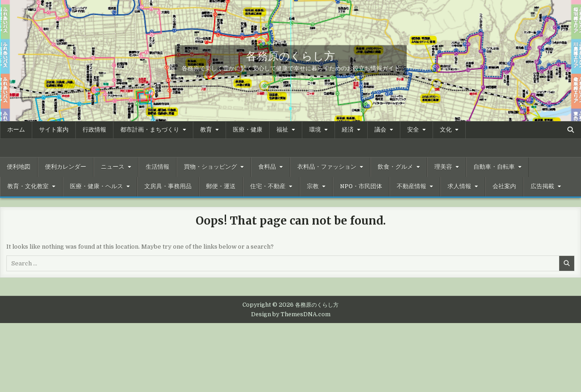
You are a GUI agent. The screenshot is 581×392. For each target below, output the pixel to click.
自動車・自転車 (494, 167)
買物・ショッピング (210, 167)
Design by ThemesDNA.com (291, 314)
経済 (348, 130)
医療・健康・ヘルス (96, 186)
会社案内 (504, 186)
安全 (413, 130)
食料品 (267, 167)
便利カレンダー (66, 167)
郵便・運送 (221, 186)
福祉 (282, 130)
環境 (315, 130)
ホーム (16, 130)
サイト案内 (54, 130)
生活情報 (158, 167)
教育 (206, 130)
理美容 (443, 167)
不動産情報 (411, 186)
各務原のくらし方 (290, 55)
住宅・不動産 (268, 186)
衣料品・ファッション (327, 167)
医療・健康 (248, 130)
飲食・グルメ (395, 167)
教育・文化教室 (28, 186)
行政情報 (94, 130)
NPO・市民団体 (361, 186)
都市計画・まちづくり (150, 130)
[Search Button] (571, 130)
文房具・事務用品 (168, 186)
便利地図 (19, 167)
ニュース (113, 167)
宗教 (313, 186)
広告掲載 (542, 186)
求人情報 (459, 186)
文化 (446, 130)
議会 (380, 130)
